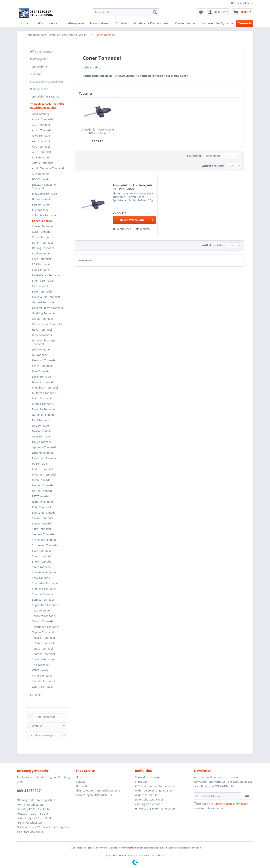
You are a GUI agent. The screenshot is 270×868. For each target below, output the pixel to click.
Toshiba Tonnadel (43, 659)
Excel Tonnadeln (42, 291)
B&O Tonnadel (41, 179)
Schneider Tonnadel (45, 540)
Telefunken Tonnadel (45, 627)
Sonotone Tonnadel (44, 572)
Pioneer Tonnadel (43, 485)
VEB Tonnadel (41, 670)
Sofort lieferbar (46, 717)
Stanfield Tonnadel (44, 589)
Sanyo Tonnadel (42, 523)
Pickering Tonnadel (44, 475)
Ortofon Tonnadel (43, 453)
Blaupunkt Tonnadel (45, 194)
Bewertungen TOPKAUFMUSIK (95, 795)
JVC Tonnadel (40, 355)
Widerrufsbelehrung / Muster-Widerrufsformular (154, 793)
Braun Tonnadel (42, 199)
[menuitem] (126, 14)
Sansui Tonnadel (43, 518)
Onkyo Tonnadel (42, 442)
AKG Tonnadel (41, 147)
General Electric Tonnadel (48, 308)
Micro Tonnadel (42, 398)
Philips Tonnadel (43, 469)
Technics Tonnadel (44, 616)
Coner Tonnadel (42, 221)
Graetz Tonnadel (42, 319)
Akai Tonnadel (41, 141)
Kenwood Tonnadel (44, 360)
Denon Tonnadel (42, 243)
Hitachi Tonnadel (43, 335)
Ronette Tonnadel (43, 502)
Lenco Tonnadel (42, 366)
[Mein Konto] (218, 12)
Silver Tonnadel (42, 567)
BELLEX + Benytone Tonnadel (44, 186)
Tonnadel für (86, 261)
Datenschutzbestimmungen (231, 804)
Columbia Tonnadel (44, 215)
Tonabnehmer (39, 66)
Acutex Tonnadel (43, 119)
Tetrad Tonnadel (42, 649)
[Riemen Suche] (185, 23)
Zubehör (36, 74)
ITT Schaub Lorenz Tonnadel (44, 342)
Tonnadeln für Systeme (45, 96)
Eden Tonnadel (42, 259)
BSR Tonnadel (41, 204)
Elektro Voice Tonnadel (46, 275)
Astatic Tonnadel (43, 163)
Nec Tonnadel (41, 426)
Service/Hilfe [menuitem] (241, 3)
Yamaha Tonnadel (43, 681)
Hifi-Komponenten (42, 51)
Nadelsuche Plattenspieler (47, 81)
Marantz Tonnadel (44, 382)
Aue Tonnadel (41, 174)
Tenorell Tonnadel (43, 638)
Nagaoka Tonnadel (44, 409)
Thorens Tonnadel (43, 654)
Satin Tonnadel (42, 529)
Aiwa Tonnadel (41, 136)
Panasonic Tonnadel (45, 458)
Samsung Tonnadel (44, 513)
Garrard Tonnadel (43, 302)
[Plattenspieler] (75, 23)
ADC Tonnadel (41, 125)
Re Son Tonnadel (43, 491)
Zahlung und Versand (149, 804)
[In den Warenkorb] (134, 220)
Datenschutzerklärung (149, 799)
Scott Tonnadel (41, 551)
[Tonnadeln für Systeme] (217, 23)
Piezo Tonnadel (42, 480)
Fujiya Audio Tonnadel (46, 297)
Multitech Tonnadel (44, 393)
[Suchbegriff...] (126, 12)
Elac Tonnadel (41, 270)
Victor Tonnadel (42, 676)
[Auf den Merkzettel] (143, 229)
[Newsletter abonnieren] (247, 796)
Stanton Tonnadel (43, 594)
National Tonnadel (44, 415)
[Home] (24, 23)
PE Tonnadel (40, 464)
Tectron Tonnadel (43, 621)
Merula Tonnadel (43, 404)
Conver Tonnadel (43, 226)
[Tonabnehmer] (100, 23)
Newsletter (83, 786)
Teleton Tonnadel (43, 643)
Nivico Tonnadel (42, 431)
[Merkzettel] (201, 12)
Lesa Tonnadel (41, 371)
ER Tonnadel (40, 286)
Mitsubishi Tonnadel (45, 387)
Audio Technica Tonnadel (48, 168)
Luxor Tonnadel (42, 377)
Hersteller (36, 695)
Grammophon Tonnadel (47, 324)
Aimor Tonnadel (42, 130)
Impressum (142, 782)
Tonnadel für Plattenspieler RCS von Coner (98, 131)
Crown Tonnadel (42, 237)
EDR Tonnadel (41, 264)
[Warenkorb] (242, 12)
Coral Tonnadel (42, 232)
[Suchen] (155, 12)
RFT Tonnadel (41, 496)
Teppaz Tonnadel (43, 632)
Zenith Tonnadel (42, 687)
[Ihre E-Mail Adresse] (218, 796)
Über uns (82, 777)
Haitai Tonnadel (42, 330)
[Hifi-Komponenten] (46, 23)
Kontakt (81, 782)
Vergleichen (122, 229)
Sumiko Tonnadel (43, 600)
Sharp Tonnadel (42, 556)
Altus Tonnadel (42, 152)
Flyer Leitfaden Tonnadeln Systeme (98, 790)
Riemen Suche (39, 89)
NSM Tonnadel (41, 436)
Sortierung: (194, 156)
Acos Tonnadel (41, 114)
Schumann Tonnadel (45, 545)
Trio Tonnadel (41, 665)
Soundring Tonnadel (45, 583)
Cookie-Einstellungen (148, 777)
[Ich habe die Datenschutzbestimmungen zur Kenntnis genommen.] (195, 804)
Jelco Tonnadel (41, 349)
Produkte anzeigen (48, 735)
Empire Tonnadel (43, 281)
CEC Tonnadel (41, 210)
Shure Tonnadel (42, 562)
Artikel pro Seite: (213, 166)
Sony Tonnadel (41, 578)
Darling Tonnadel (43, 248)
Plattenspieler (39, 59)
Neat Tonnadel (41, 420)
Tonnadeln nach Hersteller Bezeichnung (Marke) (47, 106)
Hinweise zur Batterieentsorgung (156, 808)
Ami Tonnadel (41, 157)
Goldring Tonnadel (44, 313)
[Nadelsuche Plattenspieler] (151, 23)
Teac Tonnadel (41, 610)
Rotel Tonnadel (42, 507)
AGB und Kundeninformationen (155, 786)
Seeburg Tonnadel (44, 534)
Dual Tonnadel (41, 253)
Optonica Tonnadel (44, 447)
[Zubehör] (121, 23)
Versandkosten (127, 848)
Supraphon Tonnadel (45, 605)
